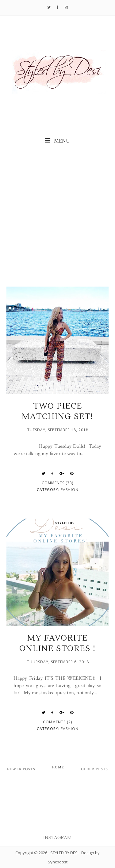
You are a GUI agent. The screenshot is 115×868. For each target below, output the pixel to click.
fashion (70, 490)
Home (58, 767)
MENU (57, 141)
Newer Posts (21, 769)
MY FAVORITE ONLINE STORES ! (57, 643)
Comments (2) (57, 722)
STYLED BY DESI (65, 853)
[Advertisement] (57, 216)
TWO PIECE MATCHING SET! (57, 411)
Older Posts (94, 769)
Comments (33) (57, 483)
